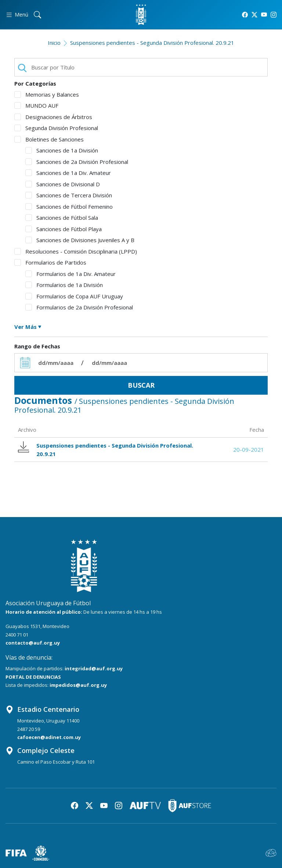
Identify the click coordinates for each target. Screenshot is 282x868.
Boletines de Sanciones (49, 139)
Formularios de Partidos (50, 262)
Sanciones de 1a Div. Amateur (68, 173)
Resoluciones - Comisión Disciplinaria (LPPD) (76, 251)
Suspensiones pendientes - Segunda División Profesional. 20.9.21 (152, 43)
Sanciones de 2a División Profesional (77, 162)
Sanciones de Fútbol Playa (64, 229)
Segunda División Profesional (56, 128)
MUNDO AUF (36, 105)
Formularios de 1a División (64, 285)
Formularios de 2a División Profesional (79, 307)
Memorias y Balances (47, 94)
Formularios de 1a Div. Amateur (70, 274)
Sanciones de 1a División (62, 150)
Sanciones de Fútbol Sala (62, 218)
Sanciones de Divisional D (63, 184)
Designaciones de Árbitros (53, 117)
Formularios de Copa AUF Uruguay (74, 296)
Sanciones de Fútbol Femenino (69, 207)
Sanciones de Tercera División (69, 195)
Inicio (54, 43)
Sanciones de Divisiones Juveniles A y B (80, 240)
